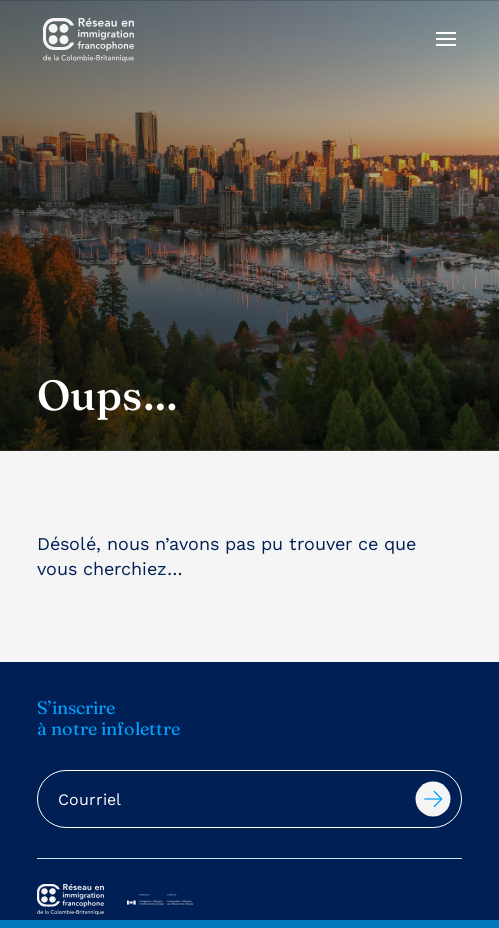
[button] (446, 52)
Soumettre (433, 799)
